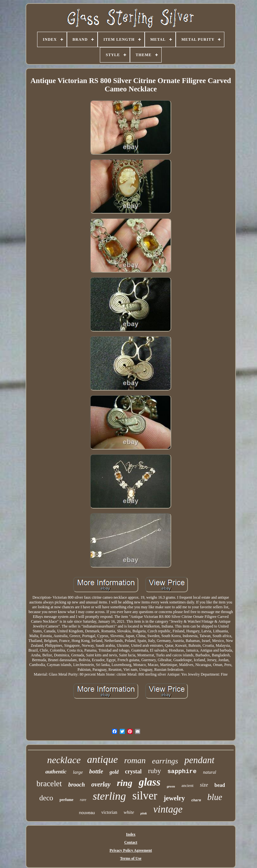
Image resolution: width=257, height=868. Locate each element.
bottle (96, 771)
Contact (131, 842)
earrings (165, 761)
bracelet (49, 784)
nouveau (87, 813)
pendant (199, 760)
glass (149, 782)
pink (144, 813)
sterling (109, 796)
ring (124, 783)
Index (131, 834)
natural (209, 772)
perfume (66, 800)
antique (102, 759)
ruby (155, 771)
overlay (101, 784)
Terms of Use (131, 858)
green (171, 786)
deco (46, 798)
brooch (76, 785)
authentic (56, 772)
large (78, 772)
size (204, 785)
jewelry (174, 798)
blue (215, 797)
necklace (64, 760)
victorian (109, 812)
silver (145, 796)
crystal (133, 771)
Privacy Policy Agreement (131, 850)
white (129, 812)
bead (220, 785)
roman (135, 760)
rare (83, 800)
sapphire (182, 771)
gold (114, 772)
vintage (168, 809)
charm (196, 801)
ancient (188, 785)
